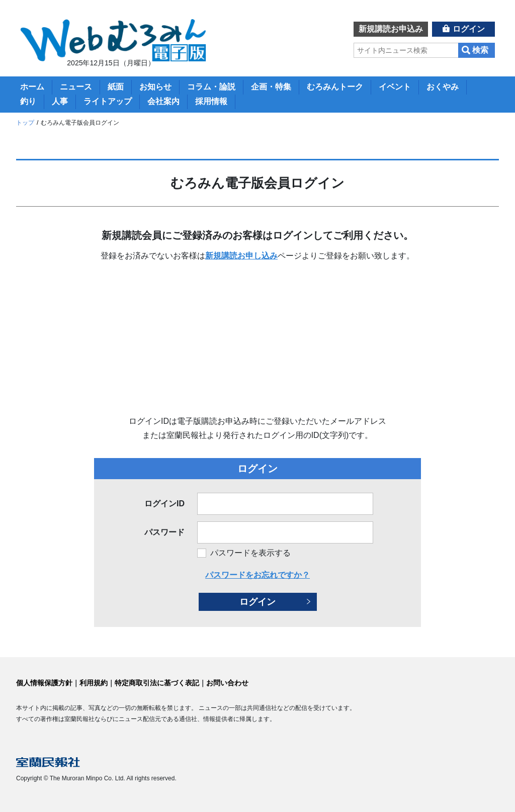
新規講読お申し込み (241, 256)
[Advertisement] (257, 339)
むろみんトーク (335, 87)
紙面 (116, 87)
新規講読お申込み (391, 29)
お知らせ (155, 87)
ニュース (76, 87)
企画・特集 (271, 87)
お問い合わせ (227, 683)
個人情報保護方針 (44, 683)
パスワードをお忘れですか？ (257, 575)
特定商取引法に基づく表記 (157, 683)
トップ (25, 123)
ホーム (32, 87)
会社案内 (163, 101)
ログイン (469, 29)
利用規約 (94, 683)
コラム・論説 (211, 87)
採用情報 (211, 101)
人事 (60, 101)
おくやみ (443, 87)
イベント (395, 87)
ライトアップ (108, 101)
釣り (28, 101)
